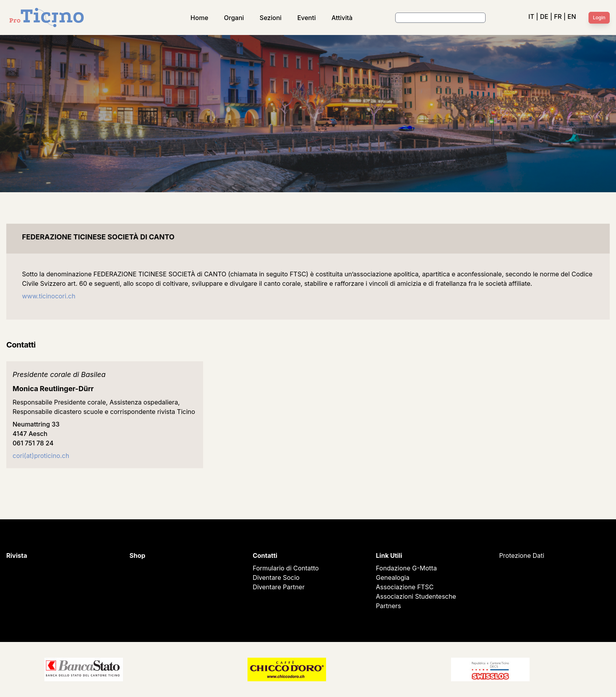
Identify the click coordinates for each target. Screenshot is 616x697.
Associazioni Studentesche (416, 596)
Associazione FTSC (405, 587)
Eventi (307, 18)
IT (531, 17)
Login (599, 17)
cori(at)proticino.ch (41, 456)
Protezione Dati (522, 555)
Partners (389, 606)
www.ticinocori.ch (49, 296)
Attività (342, 18)
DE (544, 17)
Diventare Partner (279, 587)
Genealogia (393, 577)
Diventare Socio (276, 577)
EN (572, 17)
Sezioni (271, 18)
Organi (234, 18)
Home (199, 18)
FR (558, 17)
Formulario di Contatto (286, 568)
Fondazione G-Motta (406, 568)
